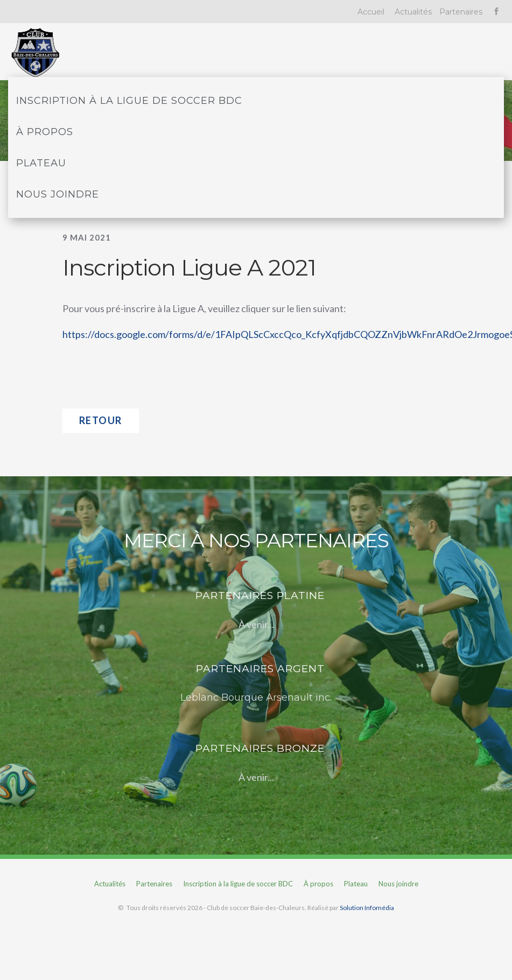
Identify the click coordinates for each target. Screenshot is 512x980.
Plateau (41, 163)
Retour (101, 420)
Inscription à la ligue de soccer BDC (129, 101)
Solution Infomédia (367, 908)
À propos (45, 132)
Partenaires (461, 12)
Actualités (413, 12)
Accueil (371, 12)
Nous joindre (58, 194)
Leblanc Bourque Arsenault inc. (256, 697)
